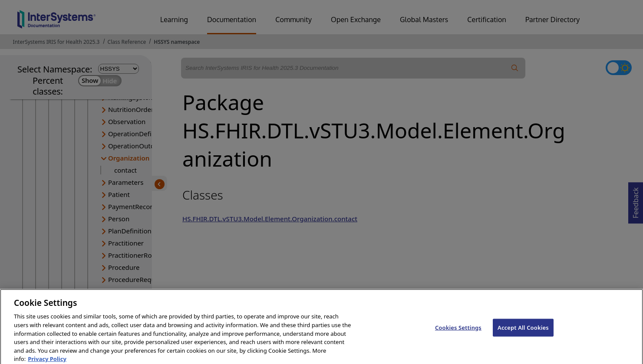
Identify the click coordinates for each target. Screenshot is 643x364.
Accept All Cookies (523, 333)
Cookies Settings (458, 333)
